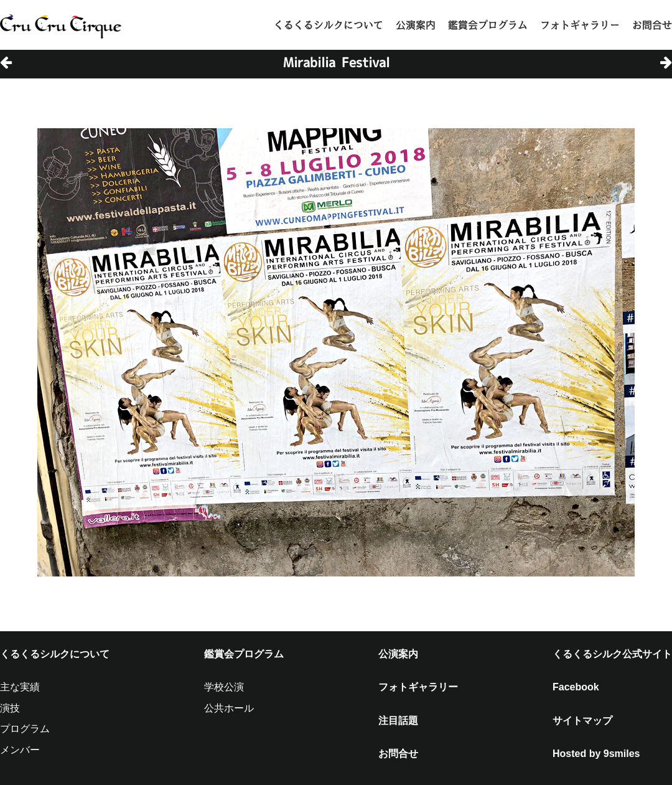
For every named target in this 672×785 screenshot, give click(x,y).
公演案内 (416, 25)
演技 (10, 708)
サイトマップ (582, 721)
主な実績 (20, 687)
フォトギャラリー (580, 25)
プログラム (25, 729)
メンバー (20, 750)
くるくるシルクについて (329, 25)
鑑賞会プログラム (488, 25)
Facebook (576, 687)
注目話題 (398, 721)
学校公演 (224, 687)
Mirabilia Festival (336, 62)
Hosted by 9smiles (596, 754)
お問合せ (652, 25)
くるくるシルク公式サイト (612, 654)
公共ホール (229, 708)
